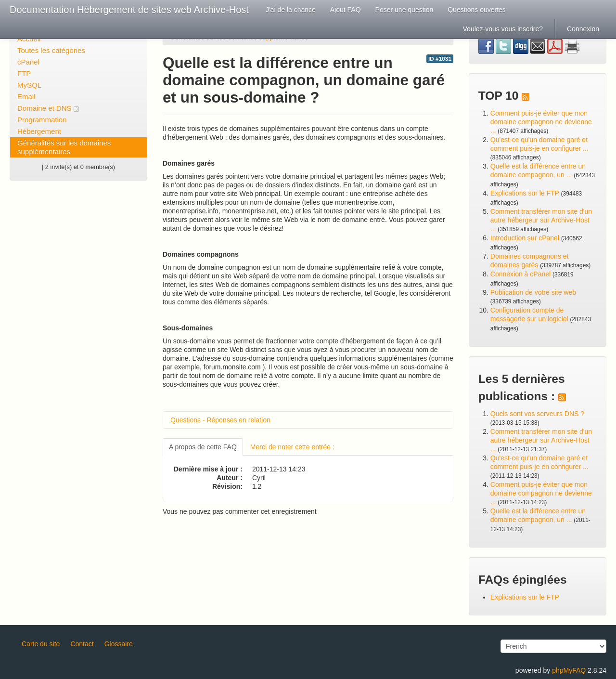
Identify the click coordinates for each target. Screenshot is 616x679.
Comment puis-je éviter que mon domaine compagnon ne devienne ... (541, 122)
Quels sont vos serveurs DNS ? (537, 414)
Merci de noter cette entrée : (292, 447)
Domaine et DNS (48, 108)
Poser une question (404, 10)
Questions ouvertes (477, 10)
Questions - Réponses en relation (220, 420)
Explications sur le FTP (525, 193)
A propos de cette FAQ (203, 447)
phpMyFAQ (569, 670)
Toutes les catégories (51, 50)
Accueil (29, 39)
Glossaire (119, 644)
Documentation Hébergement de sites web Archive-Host (129, 10)
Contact (82, 644)
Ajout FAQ (346, 10)
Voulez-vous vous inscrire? (503, 29)
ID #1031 (440, 59)
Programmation (42, 120)
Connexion (583, 29)
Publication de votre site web (533, 292)
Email (26, 97)
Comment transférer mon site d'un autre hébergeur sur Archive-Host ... (541, 220)
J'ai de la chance (291, 10)
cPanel (28, 62)
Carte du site (41, 644)
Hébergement (39, 131)
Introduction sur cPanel (525, 238)
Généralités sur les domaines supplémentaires (64, 147)
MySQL (29, 85)
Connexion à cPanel (520, 274)
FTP (24, 73)
